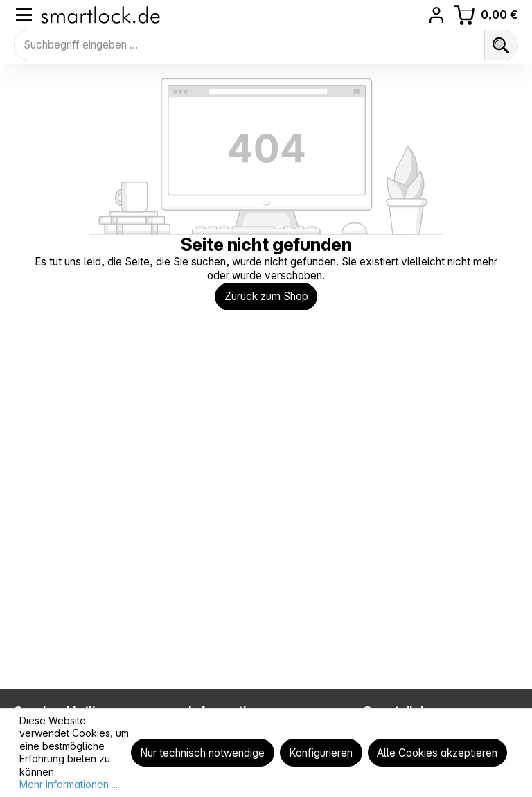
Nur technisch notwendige (202, 753)
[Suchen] (501, 45)
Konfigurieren (321, 753)
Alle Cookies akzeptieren (437, 753)
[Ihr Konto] (437, 15)
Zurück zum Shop (266, 297)
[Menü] (24, 15)
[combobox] (249, 45)
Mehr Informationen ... (69, 784)
